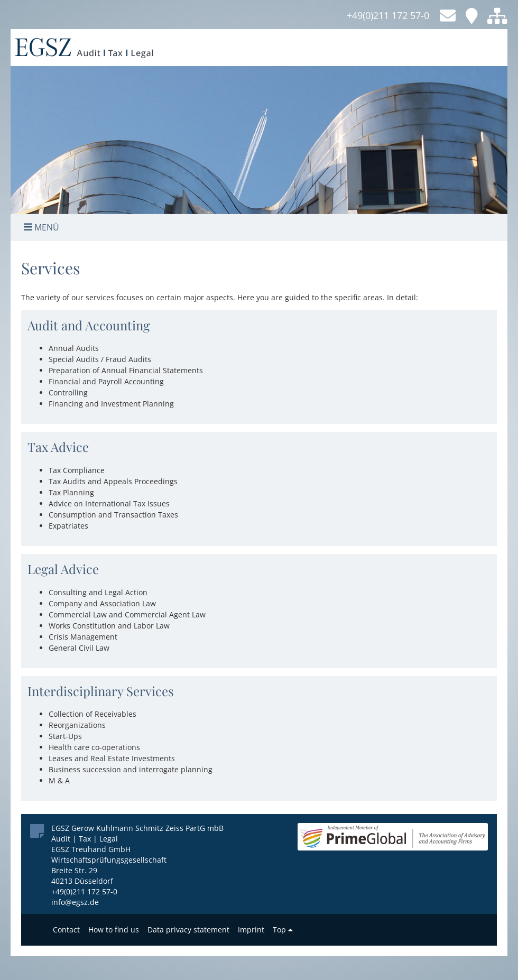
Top (283, 930)
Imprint (251, 930)
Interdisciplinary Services (101, 691)
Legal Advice (63, 569)
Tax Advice (58, 447)
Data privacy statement (188, 930)
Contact (66, 930)
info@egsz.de (75, 902)
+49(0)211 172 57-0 (388, 15)
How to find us (114, 930)
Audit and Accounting (89, 325)
